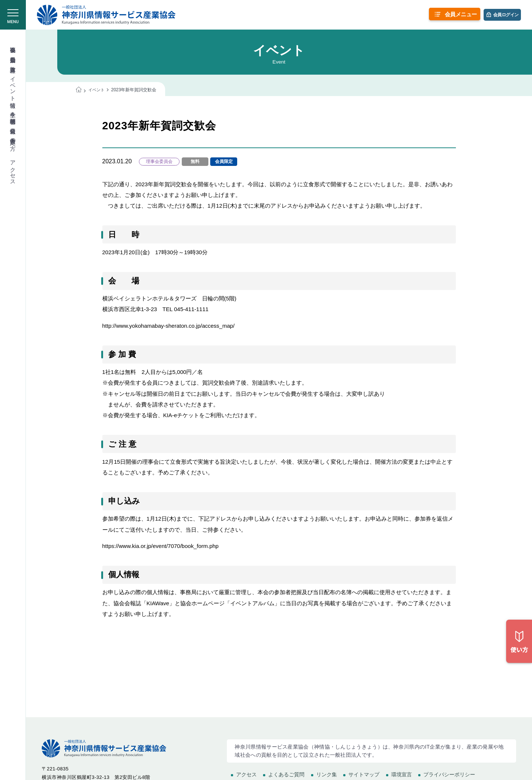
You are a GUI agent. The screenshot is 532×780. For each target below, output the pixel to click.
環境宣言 (402, 774)
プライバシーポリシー (449, 774)
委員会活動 (13, 53)
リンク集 (327, 774)
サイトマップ (364, 774)
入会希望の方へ (13, 141)
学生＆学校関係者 (13, 111)
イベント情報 (13, 86)
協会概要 (13, 43)
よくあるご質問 (286, 774)
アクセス (13, 170)
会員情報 (13, 124)
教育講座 (13, 63)
